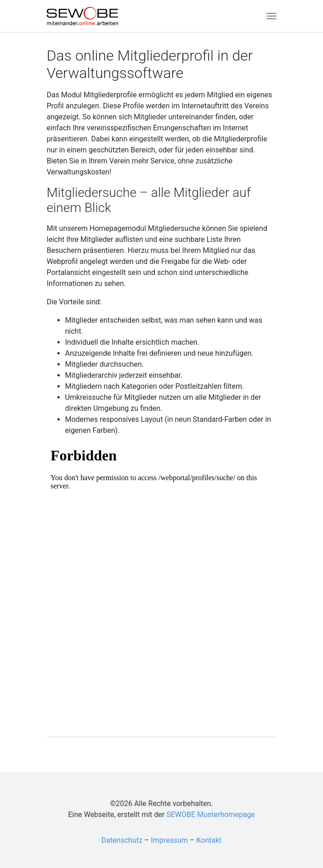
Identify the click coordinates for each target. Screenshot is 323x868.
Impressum (169, 840)
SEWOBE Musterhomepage (211, 815)
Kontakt (209, 840)
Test (162, 581)
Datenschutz (122, 840)
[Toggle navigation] (272, 16)
